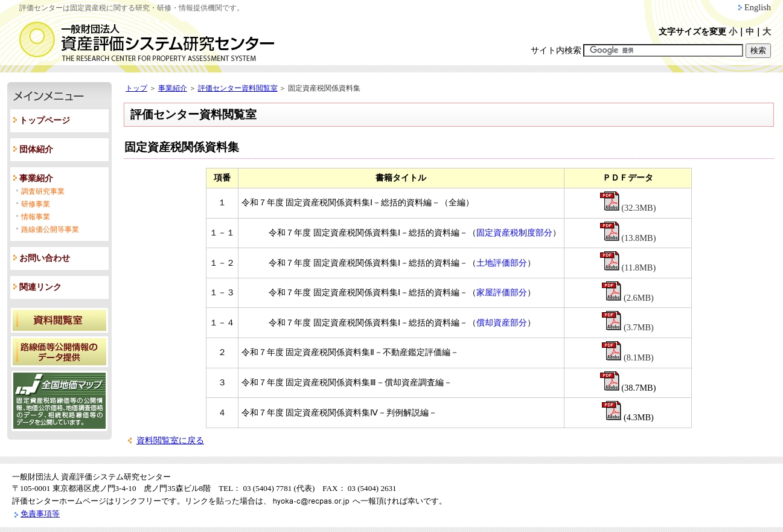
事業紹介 (36, 178)
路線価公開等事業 (50, 229)
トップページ (45, 120)
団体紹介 (36, 149)
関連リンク (40, 287)
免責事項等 (40, 514)
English (758, 7)
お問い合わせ (45, 258)
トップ (136, 88)
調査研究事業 (43, 191)
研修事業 (36, 204)
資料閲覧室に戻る (170, 440)
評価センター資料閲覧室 (238, 88)
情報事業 (36, 217)
